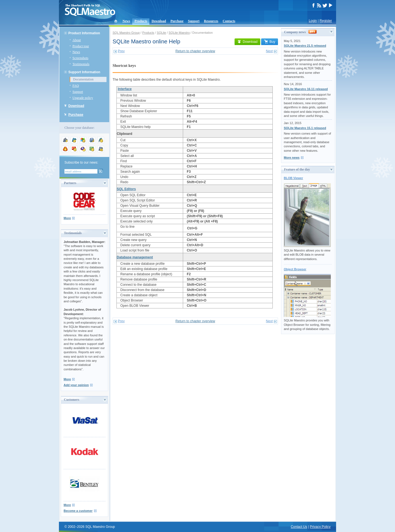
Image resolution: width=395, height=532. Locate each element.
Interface (125, 89)
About (77, 40)
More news (292, 158)
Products (141, 21)
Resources (211, 21)
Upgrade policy (83, 98)
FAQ (76, 86)
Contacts (229, 21)
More (67, 218)
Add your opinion (76, 385)
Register (326, 21)
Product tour (81, 46)
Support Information (84, 72)
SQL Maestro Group (126, 33)
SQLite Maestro (179, 33)
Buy (270, 42)
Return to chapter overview (195, 51)
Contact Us (299, 527)
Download (159, 21)
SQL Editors (126, 189)
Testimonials (81, 64)
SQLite (162, 33)
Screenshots (80, 58)
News (126, 21)
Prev (121, 51)
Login (313, 21)
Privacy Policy (320, 527)
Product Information (84, 33)
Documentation (83, 79)
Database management (135, 257)
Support (194, 21)
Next (269, 51)
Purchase (177, 21)
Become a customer (78, 511)
